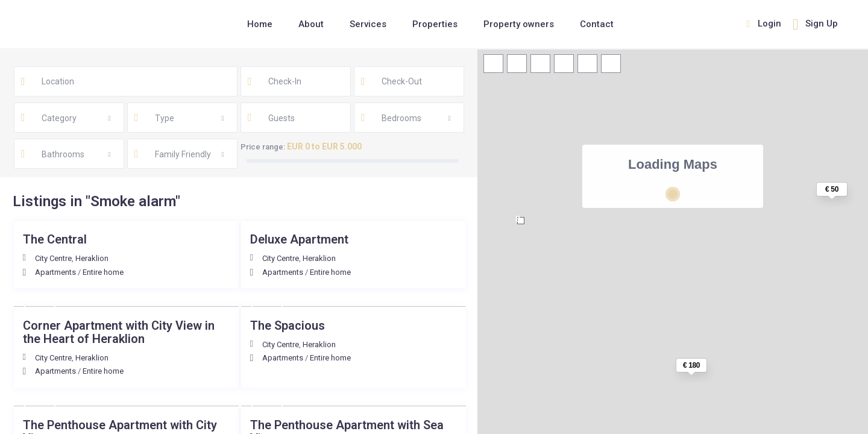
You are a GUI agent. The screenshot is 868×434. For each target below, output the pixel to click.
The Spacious (288, 325)
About (311, 24)
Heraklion (92, 258)
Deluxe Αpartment (299, 239)
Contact (597, 24)
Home (260, 24)
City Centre (53, 258)
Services (368, 24)
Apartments (55, 272)
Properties (435, 24)
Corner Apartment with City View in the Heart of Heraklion (119, 332)
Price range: (263, 147)
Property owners (519, 24)
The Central (55, 239)
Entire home (103, 272)
